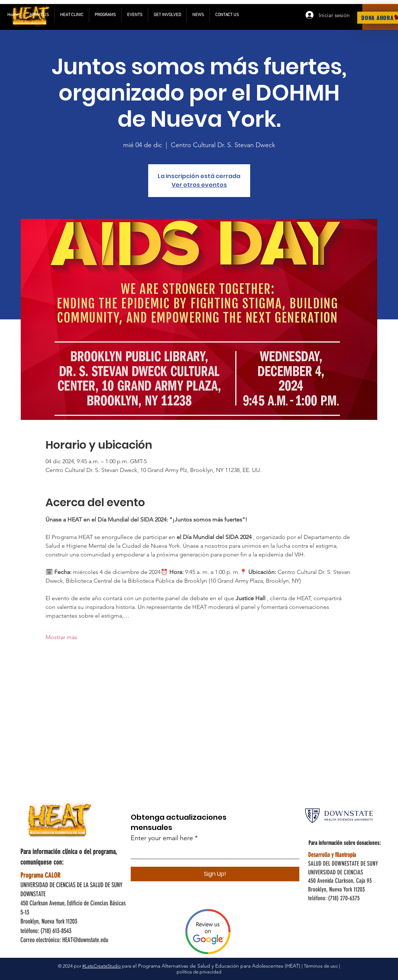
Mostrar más (61, 637)
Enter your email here (162, 838)
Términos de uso (321, 966)
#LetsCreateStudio (102, 966)
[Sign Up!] (215, 874)
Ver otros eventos (199, 185)
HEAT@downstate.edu (85, 940)
